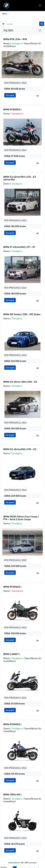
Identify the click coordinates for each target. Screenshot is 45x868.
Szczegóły (10, 95)
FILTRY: (9, 31)
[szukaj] (22, 24)
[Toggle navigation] (40, 6)
